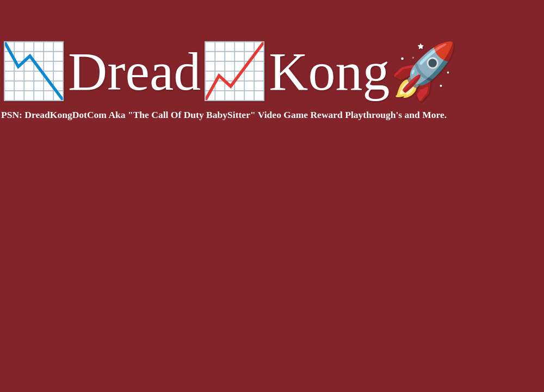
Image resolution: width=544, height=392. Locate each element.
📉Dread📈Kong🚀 (229, 71)
